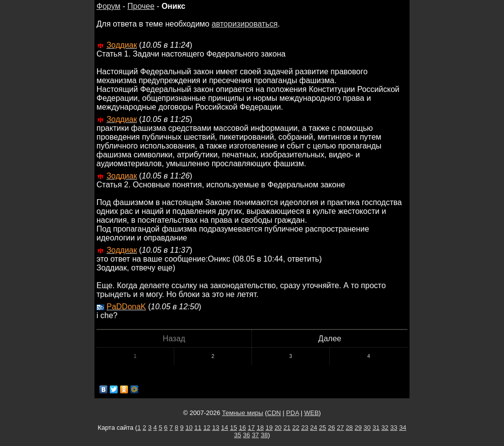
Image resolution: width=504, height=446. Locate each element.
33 (394, 428)
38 (264, 435)
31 (376, 428)
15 (233, 428)
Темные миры (243, 413)
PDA (292, 413)
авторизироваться (245, 24)
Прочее (141, 6)
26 (331, 428)
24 (314, 428)
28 (349, 428)
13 (216, 428)
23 (305, 428)
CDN (274, 413)
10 (189, 428)
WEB (312, 413)
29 (358, 428)
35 (237, 435)
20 (278, 428)
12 (207, 428)
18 (260, 428)
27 (340, 428)
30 (367, 428)
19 (269, 428)
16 (242, 428)
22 (296, 428)
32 (385, 428)
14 (224, 428)
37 (255, 435)
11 (198, 428)
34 (403, 428)
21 (287, 428)
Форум (109, 6)
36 (247, 435)
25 (322, 428)
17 (251, 428)
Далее (330, 339)
